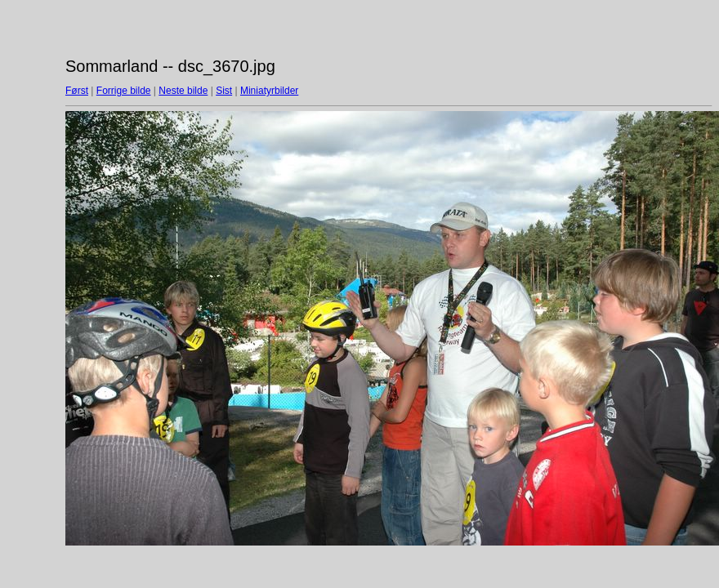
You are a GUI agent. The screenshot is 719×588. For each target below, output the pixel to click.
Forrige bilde (124, 91)
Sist (224, 91)
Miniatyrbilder (269, 91)
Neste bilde (183, 91)
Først (77, 91)
